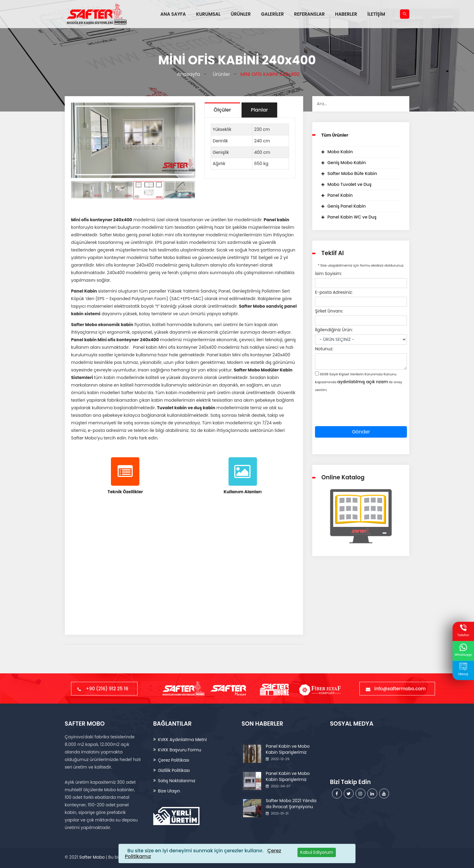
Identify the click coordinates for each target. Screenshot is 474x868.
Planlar (259, 110)
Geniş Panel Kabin (347, 206)
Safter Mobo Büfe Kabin (352, 173)
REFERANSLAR (309, 14)
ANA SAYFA (173, 14)
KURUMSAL (208, 14)
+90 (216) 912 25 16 (104, 689)
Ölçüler (222, 110)
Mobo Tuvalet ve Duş (349, 184)
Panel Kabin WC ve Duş (352, 217)
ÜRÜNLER (241, 14)
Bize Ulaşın (169, 791)
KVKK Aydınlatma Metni (182, 740)
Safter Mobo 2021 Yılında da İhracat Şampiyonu (291, 804)
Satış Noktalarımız (177, 781)
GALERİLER (272, 14)
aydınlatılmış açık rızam (363, 382)
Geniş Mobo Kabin (347, 163)
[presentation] (361, 414)
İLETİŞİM (376, 14)
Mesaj (463, 670)
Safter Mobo (92, 857)
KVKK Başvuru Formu (180, 750)
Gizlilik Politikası (174, 770)
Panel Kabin (340, 195)
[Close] (317, 852)
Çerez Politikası (174, 760)
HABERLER (346, 14)
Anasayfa (187, 74)
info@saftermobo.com (397, 689)
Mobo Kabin (340, 152)
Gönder (361, 432)
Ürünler (220, 74)
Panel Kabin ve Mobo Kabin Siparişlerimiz (288, 749)
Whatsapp (463, 650)
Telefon (463, 631)
